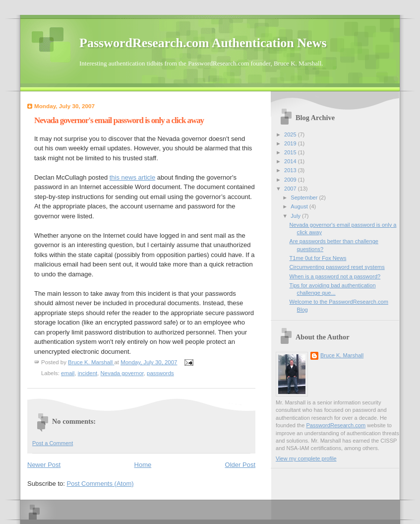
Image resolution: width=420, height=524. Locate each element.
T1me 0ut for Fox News (318, 258)
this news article (132, 177)
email (68, 373)
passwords (160, 373)
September (305, 197)
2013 (291, 170)
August (300, 206)
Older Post (240, 465)
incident (88, 373)
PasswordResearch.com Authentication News (203, 43)
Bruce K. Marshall (342, 355)
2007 (291, 189)
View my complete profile (306, 458)
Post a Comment (53, 443)
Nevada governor (122, 373)
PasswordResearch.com (336, 425)
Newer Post (44, 465)
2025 (291, 134)
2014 (291, 161)
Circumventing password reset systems (337, 267)
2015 (291, 152)
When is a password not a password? (335, 276)
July (296, 216)
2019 (291, 143)
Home (143, 465)
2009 (291, 180)
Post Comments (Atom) (100, 484)
